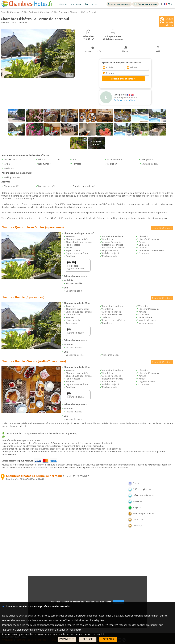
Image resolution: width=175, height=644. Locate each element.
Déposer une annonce (119, 4)
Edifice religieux (140, 489)
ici (103, 634)
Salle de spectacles (141, 513)
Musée (135, 501)
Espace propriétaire (145, 4)
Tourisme (91, 4)
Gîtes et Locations (69, 4)
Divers (135, 526)
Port (134, 483)
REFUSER (88, 639)
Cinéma (136, 520)
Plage (134, 507)
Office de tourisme (141, 495)
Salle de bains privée (75, 276)
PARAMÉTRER (67, 639)
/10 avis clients (167, 22)
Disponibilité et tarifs (162, 228)
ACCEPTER (108, 639)
